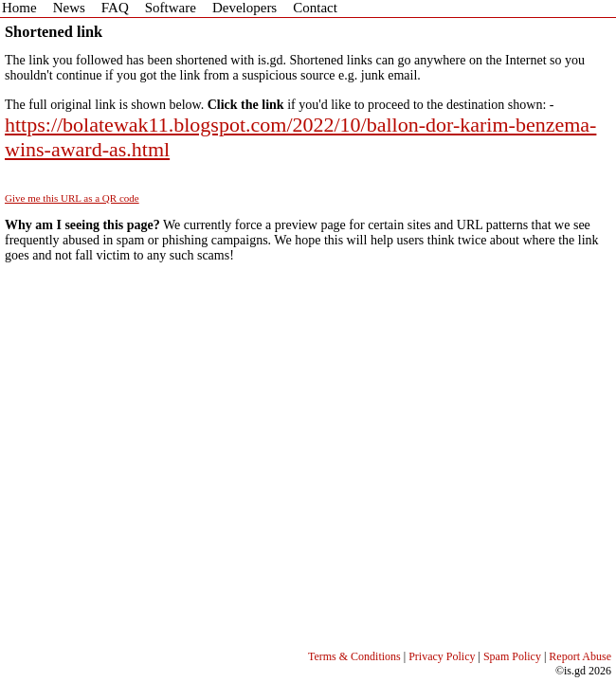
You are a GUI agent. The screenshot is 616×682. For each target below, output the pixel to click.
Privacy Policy (442, 656)
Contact (315, 8)
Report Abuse (580, 656)
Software (171, 8)
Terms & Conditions (354, 656)
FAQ (115, 8)
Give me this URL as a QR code (72, 198)
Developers (245, 8)
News (69, 8)
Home (19, 8)
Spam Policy (512, 656)
